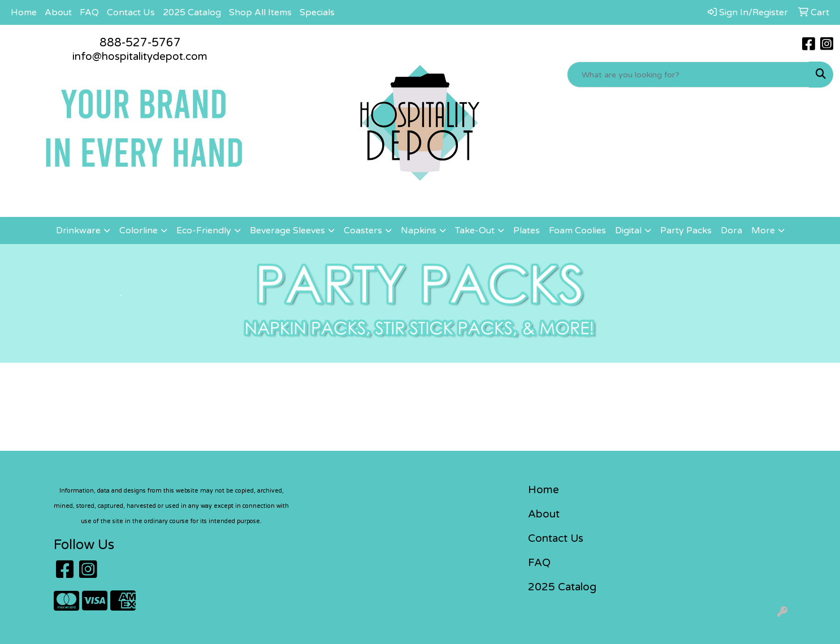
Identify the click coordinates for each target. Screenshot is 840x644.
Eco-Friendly (204, 230)
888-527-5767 (140, 43)
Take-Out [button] (475, 230)
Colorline (138, 230)
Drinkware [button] (78, 230)
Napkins (419, 230)
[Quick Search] (688, 75)
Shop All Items (260, 12)
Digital (628, 230)
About (58, 12)
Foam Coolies (577, 230)
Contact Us (131, 12)
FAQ (89, 12)
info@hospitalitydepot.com (140, 56)
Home (24, 12)
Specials (317, 12)
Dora (731, 230)
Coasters (363, 230)
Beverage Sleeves (287, 230)
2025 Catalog (192, 12)
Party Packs (686, 230)
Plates (527, 230)
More (763, 230)
